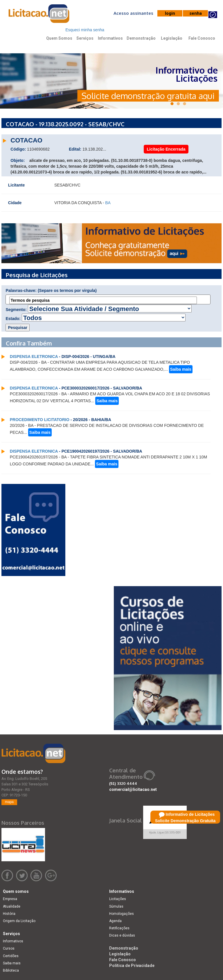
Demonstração (141, 38)
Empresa (10, 899)
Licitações (118, 899)
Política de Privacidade (132, 966)
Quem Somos (59, 38)
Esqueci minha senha (85, 30)
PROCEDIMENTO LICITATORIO (40, 420)
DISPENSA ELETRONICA (34, 356)
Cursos (9, 948)
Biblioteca (11, 970)
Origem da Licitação (19, 921)
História (9, 914)
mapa (9, 802)
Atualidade (12, 906)
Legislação (172, 38)
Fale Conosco (202, 38)
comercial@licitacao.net (133, 789)
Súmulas (116, 906)
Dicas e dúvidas (122, 935)
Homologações (122, 914)
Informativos (110, 38)
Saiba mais (181, 369)
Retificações (119, 928)
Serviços (85, 38)
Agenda (115, 921)
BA (108, 203)
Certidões (11, 956)
